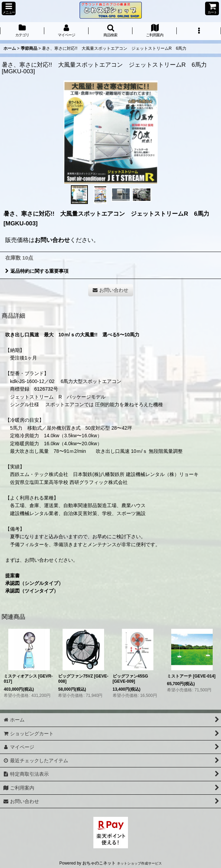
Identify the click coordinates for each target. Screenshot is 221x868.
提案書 (12, 576)
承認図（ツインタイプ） (32, 591)
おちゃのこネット (99, 863)
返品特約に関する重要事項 (37, 271)
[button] (9, 8)
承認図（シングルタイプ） (34, 583)
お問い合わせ (52, 240)
